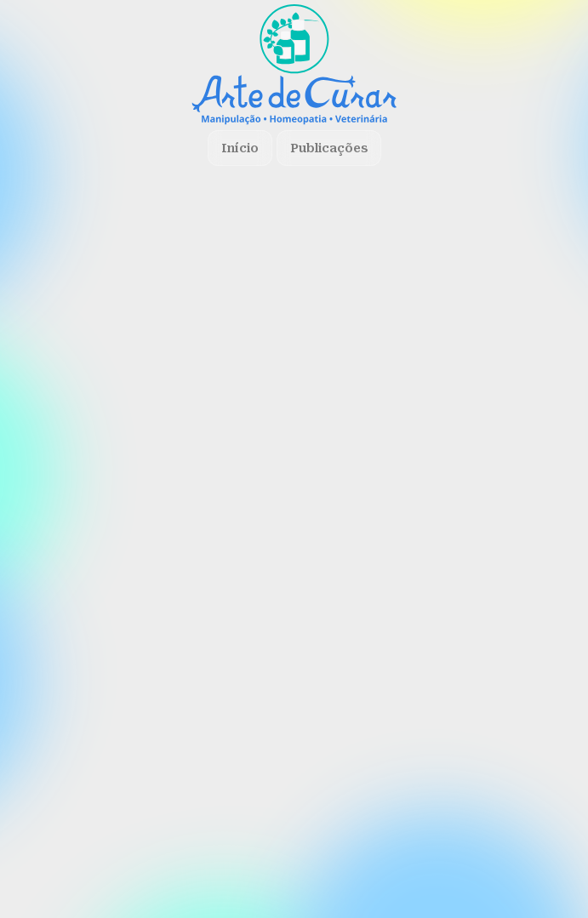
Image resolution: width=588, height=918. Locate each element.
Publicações (329, 148)
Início (240, 148)
